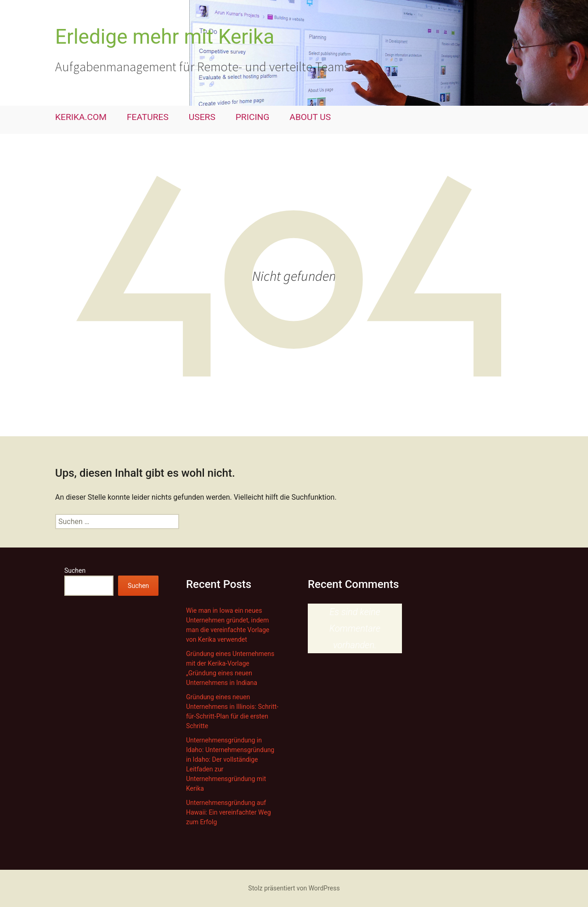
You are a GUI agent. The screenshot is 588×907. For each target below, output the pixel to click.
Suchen (75, 570)
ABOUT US (310, 117)
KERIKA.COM (81, 117)
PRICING (253, 117)
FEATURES (148, 117)
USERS (202, 117)
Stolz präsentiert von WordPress (294, 888)
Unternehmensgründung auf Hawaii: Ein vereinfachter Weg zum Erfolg (229, 812)
